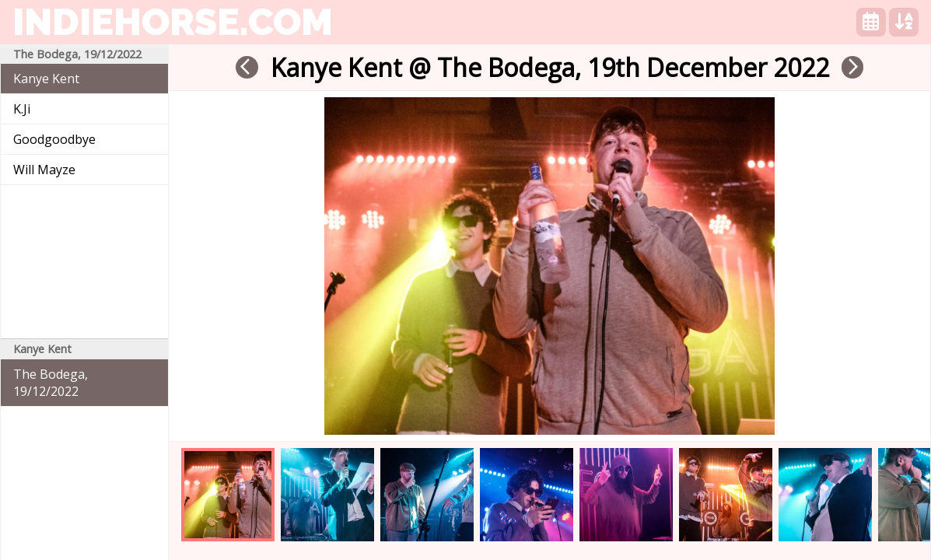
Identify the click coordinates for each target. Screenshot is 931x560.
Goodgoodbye (54, 139)
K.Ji (22, 109)
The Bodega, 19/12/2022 (51, 383)
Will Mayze (44, 170)
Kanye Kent (46, 79)
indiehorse (173, 22)
